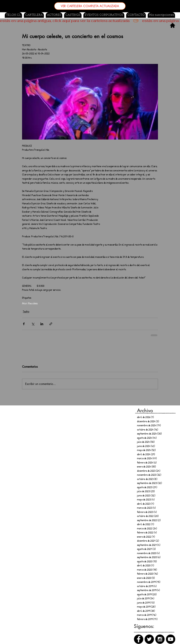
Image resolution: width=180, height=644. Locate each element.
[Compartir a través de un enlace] (51, 324)
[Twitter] (149, 639)
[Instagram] (160, 639)
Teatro (26, 311)
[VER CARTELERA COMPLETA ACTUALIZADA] (90, 6)
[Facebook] (139, 639)
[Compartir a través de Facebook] (24, 324)
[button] (73, 15)
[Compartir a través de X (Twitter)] (33, 324)
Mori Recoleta (30, 303)
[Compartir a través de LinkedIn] (42, 324)
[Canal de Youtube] (171, 639)
